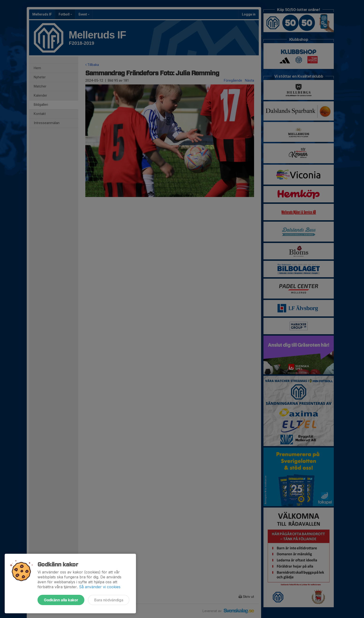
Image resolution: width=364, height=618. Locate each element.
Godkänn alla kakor (61, 600)
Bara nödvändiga (109, 600)
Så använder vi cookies (100, 587)
